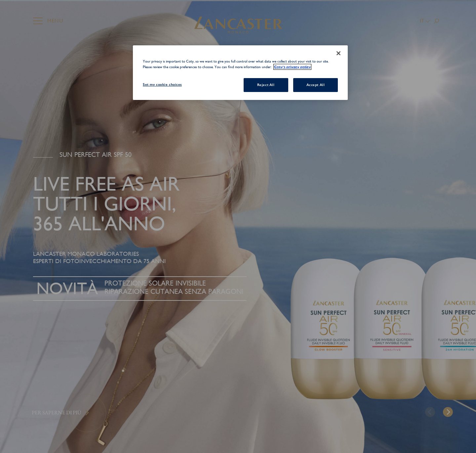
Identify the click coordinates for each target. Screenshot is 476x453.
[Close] (338, 53)
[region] (240, 73)
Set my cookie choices (162, 84)
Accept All (316, 85)
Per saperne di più (57, 412)
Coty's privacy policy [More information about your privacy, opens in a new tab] (292, 67)
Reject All (266, 85)
